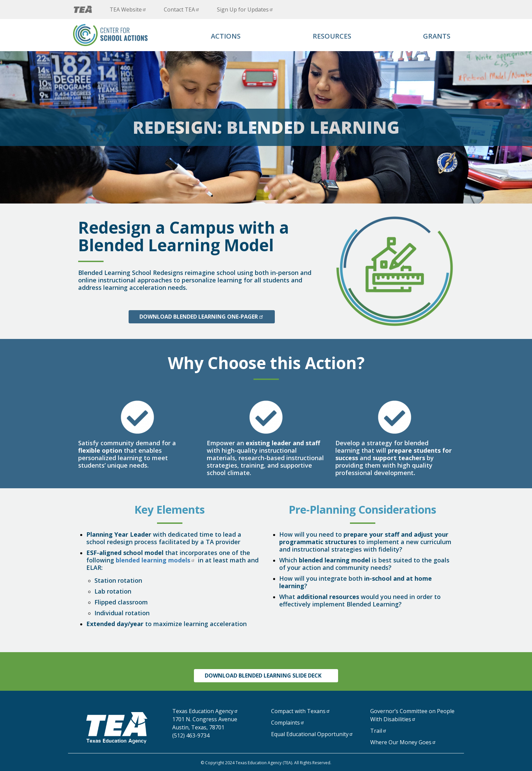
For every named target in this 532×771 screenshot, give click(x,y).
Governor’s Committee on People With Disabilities (412, 715)
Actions (226, 36)
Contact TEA (182, 9)
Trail (379, 731)
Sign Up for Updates (246, 9)
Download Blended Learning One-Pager (202, 317)
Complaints (288, 723)
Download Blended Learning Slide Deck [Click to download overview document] (266, 676)
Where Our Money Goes (404, 742)
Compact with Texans (301, 711)
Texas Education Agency (206, 711)
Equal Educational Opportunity (313, 734)
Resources (332, 36)
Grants (437, 36)
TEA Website (129, 9)
